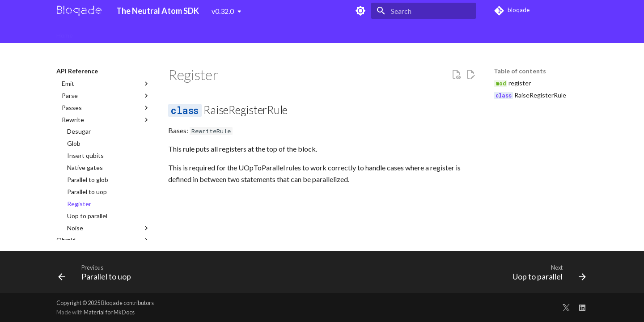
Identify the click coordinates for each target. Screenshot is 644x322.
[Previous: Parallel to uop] (97, 275)
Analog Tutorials (269, 32)
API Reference (352, 32)
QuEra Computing (432, 32)
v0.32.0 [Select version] (223, 11)
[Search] (424, 11)
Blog (390, 32)
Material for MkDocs (109, 312)
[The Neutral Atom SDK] (79, 11)
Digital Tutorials (159, 32)
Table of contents (520, 71)
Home (65, 32)
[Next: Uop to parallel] (547, 275)
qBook (312, 32)
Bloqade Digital (105, 32)
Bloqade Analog (213, 32)
